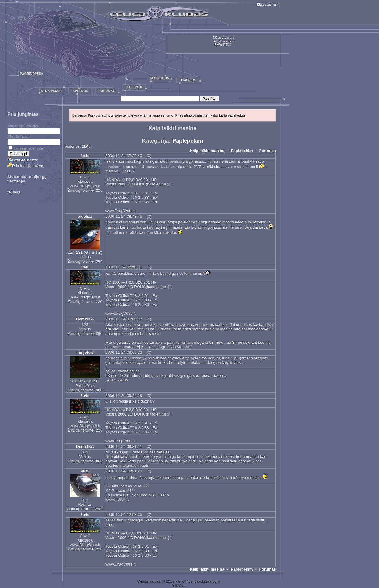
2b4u (86, 146)
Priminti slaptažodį (26, 166)
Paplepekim (188, 141)
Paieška (188, 80)
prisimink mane (26, 148)
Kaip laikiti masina (207, 151)
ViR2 (85, 471)
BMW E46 (222, 45)
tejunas (14, 192)
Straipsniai (51, 91)
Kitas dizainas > (268, 4)
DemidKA (85, 319)
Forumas (107, 91)
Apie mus (80, 91)
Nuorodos (160, 78)
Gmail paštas (221, 41)
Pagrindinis (30, 74)
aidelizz (85, 216)
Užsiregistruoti (22, 160)
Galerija (134, 87)
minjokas (85, 352)
